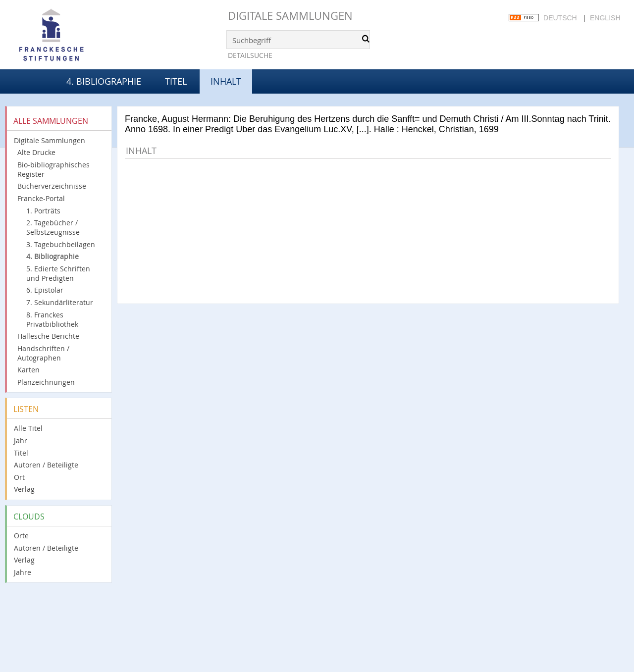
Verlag (24, 489)
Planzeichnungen (46, 382)
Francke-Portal (41, 198)
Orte (21, 536)
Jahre (23, 572)
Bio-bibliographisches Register (53, 169)
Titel (176, 81)
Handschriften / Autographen (43, 353)
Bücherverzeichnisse (52, 186)
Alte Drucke (36, 152)
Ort (19, 477)
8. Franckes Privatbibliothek (52, 319)
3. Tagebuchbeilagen (61, 244)
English (605, 18)
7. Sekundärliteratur (60, 302)
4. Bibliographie (104, 81)
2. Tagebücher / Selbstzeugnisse (53, 227)
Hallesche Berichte (48, 336)
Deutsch (560, 18)
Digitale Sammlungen (290, 16)
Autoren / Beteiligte (46, 465)
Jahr (21, 440)
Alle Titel (28, 428)
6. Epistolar (45, 290)
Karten (28, 370)
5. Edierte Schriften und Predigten (58, 273)
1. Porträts (43, 211)
